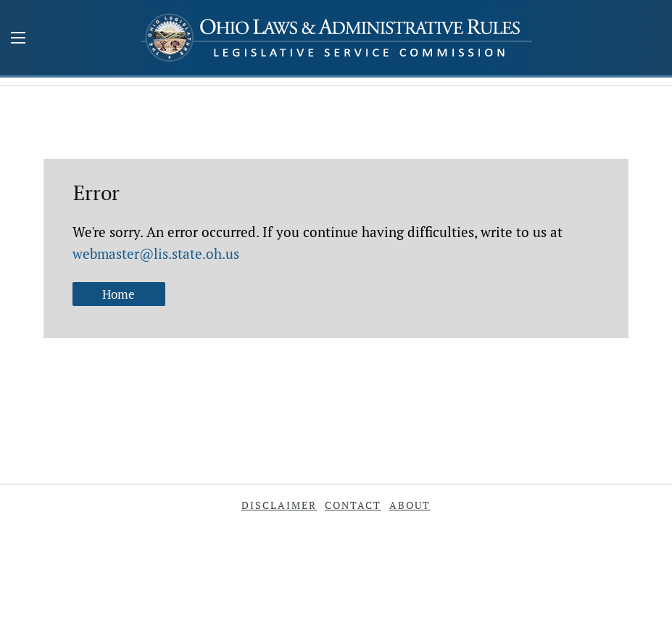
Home (119, 294)
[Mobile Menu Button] (18, 39)
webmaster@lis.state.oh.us (156, 253)
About (410, 505)
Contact (353, 505)
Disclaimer (279, 505)
